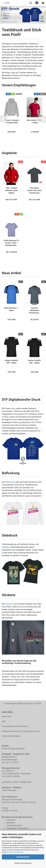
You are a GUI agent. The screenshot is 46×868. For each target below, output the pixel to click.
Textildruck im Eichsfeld (17, 828)
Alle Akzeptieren (23, 857)
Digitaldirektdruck (14, 826)
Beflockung (10, 482)
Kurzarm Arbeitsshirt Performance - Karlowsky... (34, 311)
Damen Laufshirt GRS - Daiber (11, 362)
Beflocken (11, 823)
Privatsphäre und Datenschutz (15, 726)
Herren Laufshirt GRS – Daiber (34, 362)
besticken (9, 604)
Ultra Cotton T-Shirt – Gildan (34, 121)
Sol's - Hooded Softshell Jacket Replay (11, 190)
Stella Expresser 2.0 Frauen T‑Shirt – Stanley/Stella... (11, 243)
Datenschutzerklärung (15, 852)
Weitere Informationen (23, 863)
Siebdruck (6, 547)
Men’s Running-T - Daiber (11, 309)
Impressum (7, 716)
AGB (4, 721)
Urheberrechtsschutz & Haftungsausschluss (21, 731)
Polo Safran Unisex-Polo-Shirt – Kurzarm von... (34, 190)
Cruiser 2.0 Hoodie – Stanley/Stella (11, 121)
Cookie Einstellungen (11, 736)
